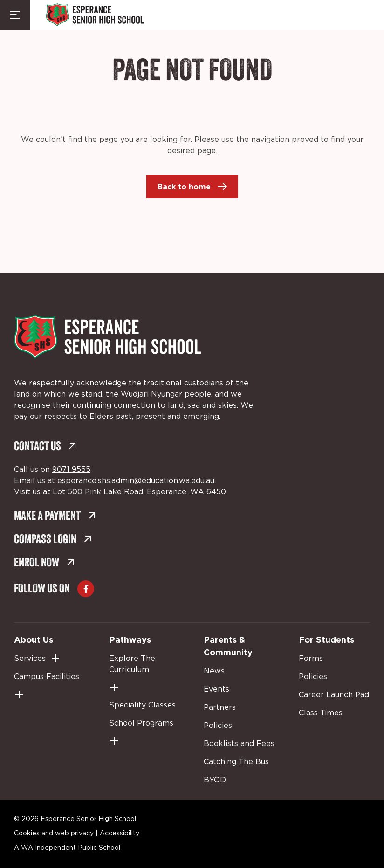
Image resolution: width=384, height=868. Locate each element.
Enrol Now (44, 563)
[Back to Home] (95, 15)
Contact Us (45, 447)
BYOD (215, 780)
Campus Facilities (47, 677)
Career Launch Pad (334, 695)
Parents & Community (228, 646)
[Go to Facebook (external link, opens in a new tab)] (86, 589)
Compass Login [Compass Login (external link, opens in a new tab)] (53, 540)
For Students (326, 639)
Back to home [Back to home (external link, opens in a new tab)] (184, 187)
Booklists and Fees (239, 744)
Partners (220, 707)
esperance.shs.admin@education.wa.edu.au (136, 481)
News (214, 671)
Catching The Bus (236, 762)
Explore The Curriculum (132, 664)
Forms (311, 659)
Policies (218, 726)
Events (216, 689)
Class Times (321, 713)
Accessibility (120, 834)
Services (30, 659)
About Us (34, 639)
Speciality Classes (142, 705)
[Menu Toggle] (15, 15)
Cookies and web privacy (54, 834)
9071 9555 (71, 470)
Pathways (130, 639)
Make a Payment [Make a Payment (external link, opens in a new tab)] (55, 517)
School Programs (141, 723)
